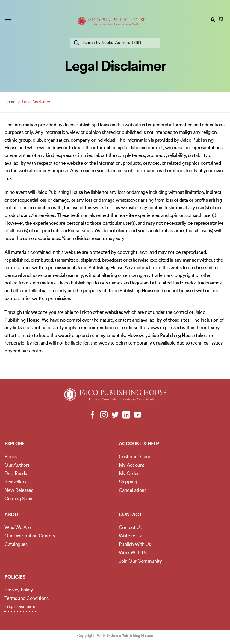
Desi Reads (16, 474)
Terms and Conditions (26, 599)
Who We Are (18, 528)
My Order (129, 474)
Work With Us (133, 553)
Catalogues (16, 545)
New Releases (19, 491)
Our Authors (17, 465)
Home (10, 102)
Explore (15, 444)
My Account (132, 465)
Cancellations (133, 491)
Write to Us (130, 536)
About (13, 515)
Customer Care (135, 457)
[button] (8, 21)
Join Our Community (140, 561)
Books (11, 457)
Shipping (128, 482)
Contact (130, 515)
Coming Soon (18, 499)
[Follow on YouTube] (137, 415)
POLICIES (15, 577)
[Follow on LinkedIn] (126, 415)
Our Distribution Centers (30, 536)
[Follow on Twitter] (115, 415)
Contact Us (130, 528)
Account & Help (139, 444)
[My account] (213, 20)
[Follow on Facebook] (93, 415)
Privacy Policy (19, 590)
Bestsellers (15, 482)
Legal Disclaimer (21, 607)
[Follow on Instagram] (104, 415)
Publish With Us (135, 545)
